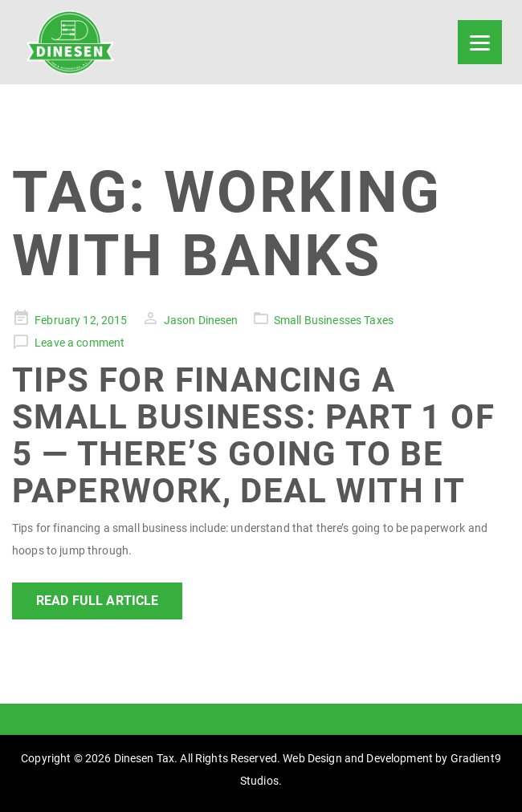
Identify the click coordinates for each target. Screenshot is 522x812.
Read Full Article (97, 601)
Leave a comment (80, 343)
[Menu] (480, 42)
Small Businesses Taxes (334, 320)
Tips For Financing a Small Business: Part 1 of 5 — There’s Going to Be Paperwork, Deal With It (253, 436)
